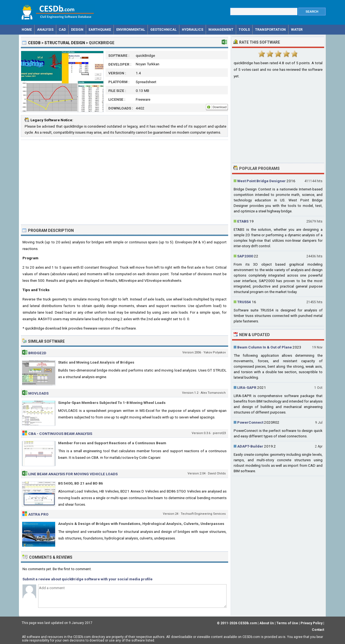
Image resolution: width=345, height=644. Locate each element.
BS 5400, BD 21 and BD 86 (80, 483)
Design (77, 29)
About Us (267, 623)
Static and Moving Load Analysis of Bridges (96, 362)
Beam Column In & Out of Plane (265, 347)
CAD (62, 29)
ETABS (243, 221)
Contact (318, 630)
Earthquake (100, 29)
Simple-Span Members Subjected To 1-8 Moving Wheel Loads (112, 403)
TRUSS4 (244, 302)
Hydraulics (193, 29)
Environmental (131, 29)
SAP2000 (245, 256)
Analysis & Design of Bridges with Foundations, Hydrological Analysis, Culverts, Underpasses (141, 524)
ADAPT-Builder (250, 446)
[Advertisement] (125, 182)
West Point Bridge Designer (261, 181)
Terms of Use (287, 623)
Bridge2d (37, 353)
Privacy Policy (312, 623)
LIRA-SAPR (247, 387)
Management (221, 29)
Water (297, 29)
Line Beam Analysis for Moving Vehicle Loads (73, 474)
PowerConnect (250, 422)
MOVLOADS (38, 393)
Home (27, 29)
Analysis (45, 29)
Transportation (270, 29)
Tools (244, 29)
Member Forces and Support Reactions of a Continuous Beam (112, 443)
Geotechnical (163, 29)
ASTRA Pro (38, 514)
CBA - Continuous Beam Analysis (60, 434)
